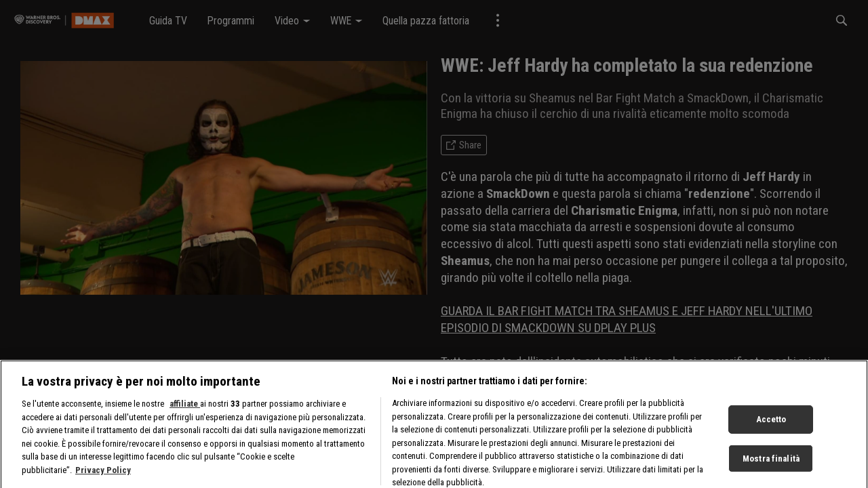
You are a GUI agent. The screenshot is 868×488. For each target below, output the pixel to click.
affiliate (185, 422)
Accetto (771, 438)
